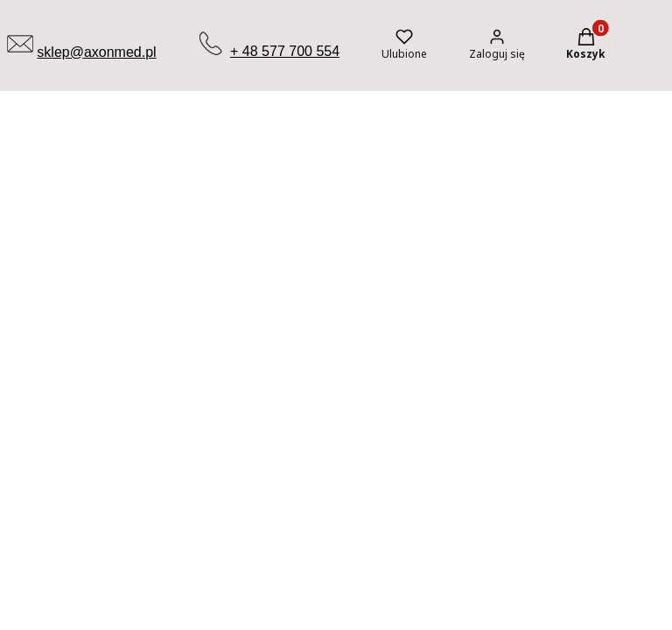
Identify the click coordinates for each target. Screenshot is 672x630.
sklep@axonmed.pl (96, 52)
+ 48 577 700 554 (285, 51)
